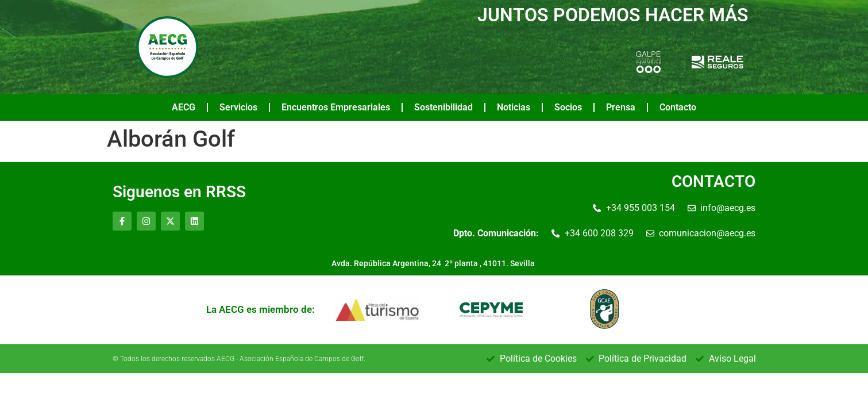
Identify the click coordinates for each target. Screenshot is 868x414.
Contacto (678, 107)
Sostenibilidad (443, 107)
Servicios (238, 107)
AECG (184, 107)
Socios (568, 107)
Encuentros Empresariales (336, 107)
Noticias (514, 107)
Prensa (621, 107)
